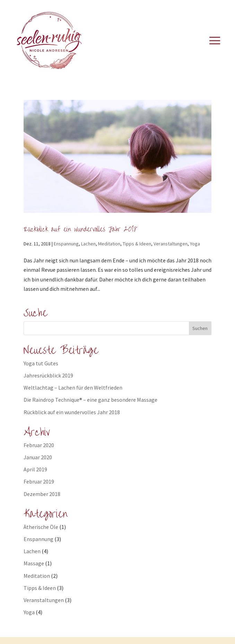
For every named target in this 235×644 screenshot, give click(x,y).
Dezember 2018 (42, 494)
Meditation (109, 244)
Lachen (88, 244)
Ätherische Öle (41, 527)
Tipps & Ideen (137, 244)
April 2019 (35, 469)
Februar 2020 (39, 445)
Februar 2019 (39, 481)
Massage (34, 563)
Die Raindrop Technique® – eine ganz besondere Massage (90, 400)
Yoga (195, 244)
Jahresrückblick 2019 (48, 375)
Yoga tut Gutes (41, 363)
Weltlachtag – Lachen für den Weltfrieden (73, 388)
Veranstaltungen (171, 244)
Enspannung (66, 244)
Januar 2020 (38, 457)
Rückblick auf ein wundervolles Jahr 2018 (80, 229)
